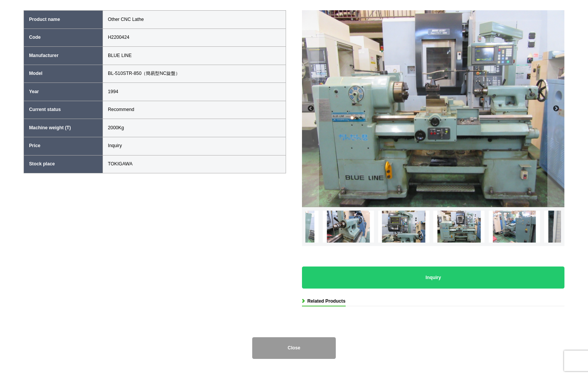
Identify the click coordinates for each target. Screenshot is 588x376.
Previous (311, 109)
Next (556, 109)
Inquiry (433, 278)
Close (294, 348)
